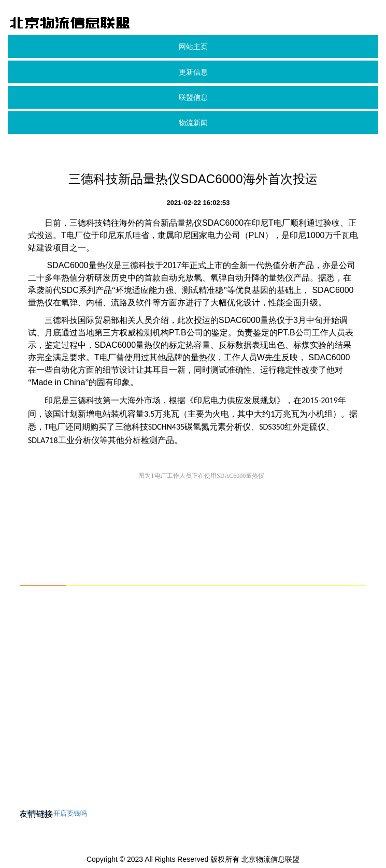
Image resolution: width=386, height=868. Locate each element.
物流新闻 (193, 123)
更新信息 (193, 72)
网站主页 (193, 47)
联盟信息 (193, 97)
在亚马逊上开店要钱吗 (53, 813)
